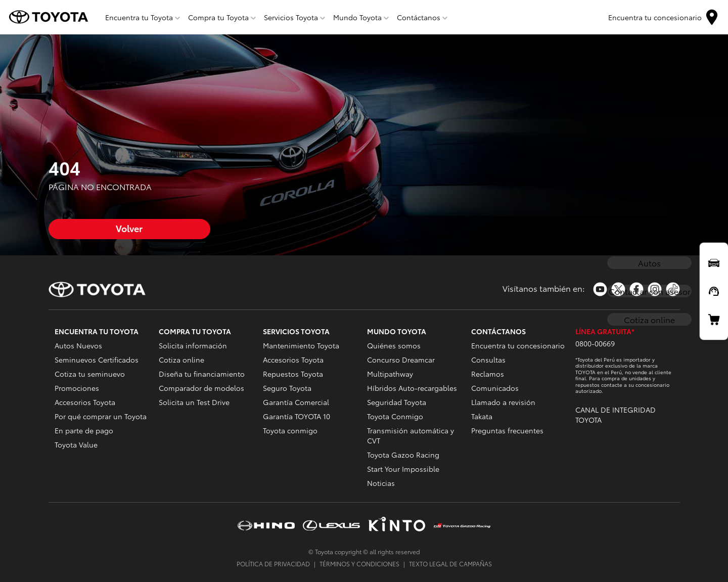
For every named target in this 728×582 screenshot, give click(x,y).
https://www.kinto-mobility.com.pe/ (397, 525)
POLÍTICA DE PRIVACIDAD (273, 564)
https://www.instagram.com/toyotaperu (655, 289)
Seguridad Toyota (397, 402)
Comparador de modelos (201, 388)
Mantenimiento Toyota (301, 345)
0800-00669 (595, 343)
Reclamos (488, 374)
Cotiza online (181, 360)
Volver (129, 228)
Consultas (488, 360)
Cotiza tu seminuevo (90, 374)
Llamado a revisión (503, 402)
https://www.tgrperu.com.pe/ (462, 525)
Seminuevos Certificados (97, 360)
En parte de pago (84, 430)
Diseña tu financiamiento (202, 374)
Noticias (381, 483)
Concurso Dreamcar (401, 360)
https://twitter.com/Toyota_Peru (618, 289)
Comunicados (495, 388)
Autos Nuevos (78, 345)
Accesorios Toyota (85, 402)
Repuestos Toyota (293, 374)
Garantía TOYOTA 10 (297, 416)
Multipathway (390, 374)
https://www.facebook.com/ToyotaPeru (636, 289)
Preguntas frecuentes (507, 430)
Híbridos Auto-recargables (412, 388)
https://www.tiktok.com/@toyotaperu (673, 289)
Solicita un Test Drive (194, 402)
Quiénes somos (394, 345)
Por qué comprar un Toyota (101, 416)
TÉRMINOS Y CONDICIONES (359, 564)
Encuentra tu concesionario (518, 345)
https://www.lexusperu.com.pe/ (331, 525)
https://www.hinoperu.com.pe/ (266, 525)
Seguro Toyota (287, 388)
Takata (482, 416)
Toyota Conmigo (395, 416)
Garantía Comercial (296, 402)
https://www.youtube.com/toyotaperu (600, 289)
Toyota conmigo (290, 430)
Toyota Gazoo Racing (403, 455)
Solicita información (193, 345)
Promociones (77, 388)
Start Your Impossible (403, 469)
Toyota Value (76, 444)
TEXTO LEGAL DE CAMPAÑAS (450, 564)
